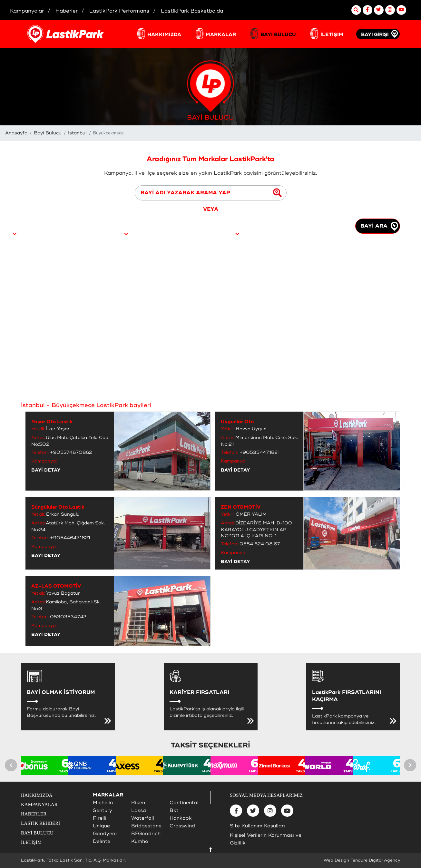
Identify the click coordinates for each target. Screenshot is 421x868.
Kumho (140, 841)
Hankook (181, 818)
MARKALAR (221, 35)
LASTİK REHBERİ (40, 823)
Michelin (103, 803)
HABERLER (34, 814)
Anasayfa (16, 133)
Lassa (139, 810)
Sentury (103, 810)
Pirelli (100, 818)
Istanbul (77, 133)
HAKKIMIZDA (164, 35)
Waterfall (143, 818)
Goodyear (105, 834)
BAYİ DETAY (46, 470)
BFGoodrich (146, 834)
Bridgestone (146, 826)
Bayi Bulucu (48, 133)
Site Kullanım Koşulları (257, 826)
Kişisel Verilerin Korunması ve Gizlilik (266, 839)
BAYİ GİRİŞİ (375, 35)
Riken (138, 803)
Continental (184, 803)
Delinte (102, 841)
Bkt (174, 810)
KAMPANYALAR (39, 805)
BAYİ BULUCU (278, 35)
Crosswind (182, 826)
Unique (101, 826)
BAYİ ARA (379, 226)
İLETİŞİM (332, 35)
